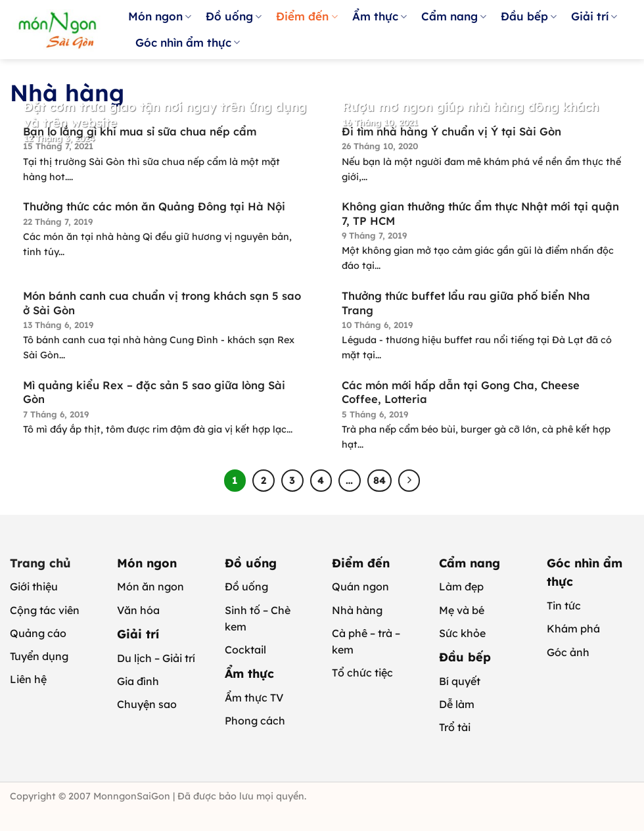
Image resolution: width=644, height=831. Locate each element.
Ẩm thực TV (254, 698)
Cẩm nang (454, 16)
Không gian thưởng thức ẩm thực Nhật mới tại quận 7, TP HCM (480, 213)
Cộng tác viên (45, 610)
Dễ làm (457, 704)
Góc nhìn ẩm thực (188, 42)
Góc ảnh (568, 652)
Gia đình (138, 681)
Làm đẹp (461, 586)
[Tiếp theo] (409, 481)
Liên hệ (28, 679)
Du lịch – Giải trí (156, 658)
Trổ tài (455, 727)
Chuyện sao (147, 704)
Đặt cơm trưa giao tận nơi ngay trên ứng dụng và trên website (165, 114)
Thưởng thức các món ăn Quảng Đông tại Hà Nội (154, 206)
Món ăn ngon (150, 586)
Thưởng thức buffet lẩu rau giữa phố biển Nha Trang (466, 303)
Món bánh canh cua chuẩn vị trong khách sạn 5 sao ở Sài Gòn (162, 303)
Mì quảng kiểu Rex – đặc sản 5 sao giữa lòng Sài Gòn (154, 392)
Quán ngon (360, 586)
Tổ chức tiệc (362, 673)
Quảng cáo (38, 633)
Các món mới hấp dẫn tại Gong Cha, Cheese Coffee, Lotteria (461, 392)
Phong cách (255, 721)
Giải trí (594, 16)
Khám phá (573, 629)
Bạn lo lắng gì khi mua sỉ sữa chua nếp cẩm (140, 131)
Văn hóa (138, 610)
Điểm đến (307, 16)
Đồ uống (234, 16)
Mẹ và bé (462, 610)
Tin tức (564, 605)
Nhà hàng (357, 610)
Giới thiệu (34, 586)
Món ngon (160, 16)
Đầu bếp (529, 16)
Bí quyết (460, 681)
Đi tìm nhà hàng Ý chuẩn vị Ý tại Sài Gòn (451, 131)
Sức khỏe (462, 633)
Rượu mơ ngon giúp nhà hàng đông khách (471, 107)
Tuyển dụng (39, 656)
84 (379, 480)
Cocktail (245, 650)
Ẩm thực (379, 16)
